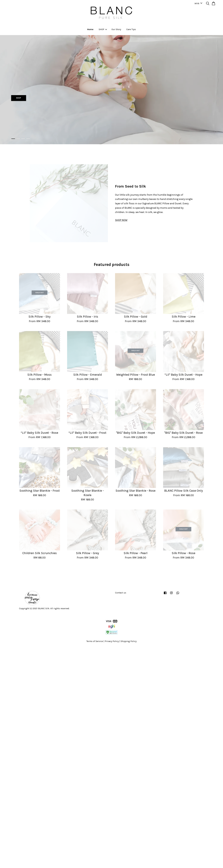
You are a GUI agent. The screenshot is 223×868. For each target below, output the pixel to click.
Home (90, 29)
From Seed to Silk (130, 186)
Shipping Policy (129, 641)
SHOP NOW (121, 220)
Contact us (121, 593)
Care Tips (131, 29)
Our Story (116, 29)
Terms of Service (95, 641)
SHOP (103, 29)
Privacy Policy (112, 641)
